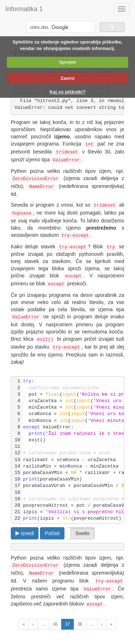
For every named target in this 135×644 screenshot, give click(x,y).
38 (80, 624)
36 (55, 624)
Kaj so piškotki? (68, 92)
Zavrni (67, 78)
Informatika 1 (24, 9)
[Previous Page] (33, 624)
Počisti (52, 533)
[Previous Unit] (24, 624)
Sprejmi (68, 62)
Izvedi (25, 533)
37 (67, 624)
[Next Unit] (111, 624)
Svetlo (83, 533)
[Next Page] (102, 624)
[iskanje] (60, 27)
